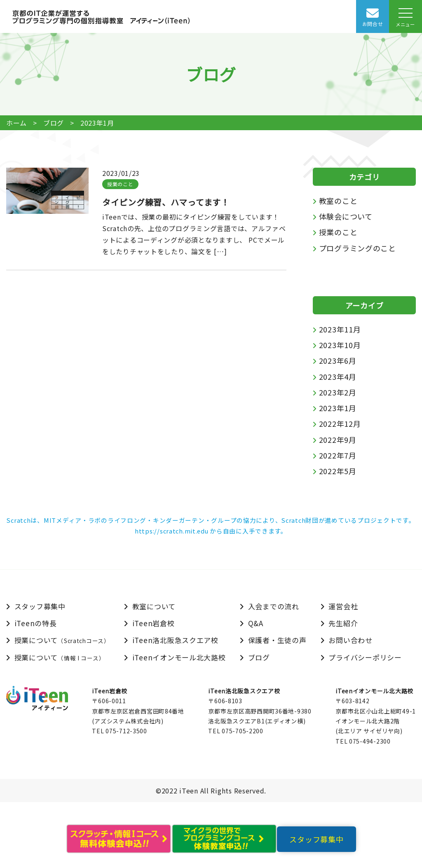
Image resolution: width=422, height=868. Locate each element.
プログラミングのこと (358, 248)
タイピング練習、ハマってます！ (166, 202)
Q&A (256, 623)
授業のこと (120, 184)
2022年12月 (340, 423)
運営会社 (343, 606)
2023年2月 (338, 392)
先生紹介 (343, 623)
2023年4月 (338, 377)
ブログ (54, 123)
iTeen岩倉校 (154, 623)
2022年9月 (338, 440)
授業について (62, 640)
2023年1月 (338, 408)
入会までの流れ (274, 606)
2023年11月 (340, 329)
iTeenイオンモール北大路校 (179, 657)
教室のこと (338, 201)
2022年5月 (338, 471)
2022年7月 (338, 455)
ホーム (16, 123)
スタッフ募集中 (40, 606)
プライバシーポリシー (365, 657)
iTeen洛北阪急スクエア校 (175, 640)
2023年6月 (338, 360)
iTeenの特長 (36, 623)
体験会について (346, 216)
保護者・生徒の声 (277, 640)
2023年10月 (340, 345)
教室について (154, 606)
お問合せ (373, 24)
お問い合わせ (350, 640)
